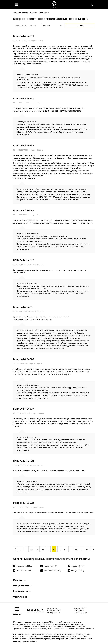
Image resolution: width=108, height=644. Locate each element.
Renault (27, 634)
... (26, 548)
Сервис (34, 13)
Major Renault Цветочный (80, 609)
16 (43, 548)
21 (71, 548)
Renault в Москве (21, 13)
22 (76, 548)
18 (54, 548)
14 (32, 548)
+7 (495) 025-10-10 (54, 612)
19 (60, 548)
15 (37, 548)
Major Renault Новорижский (54, 609)
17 (48, 548)
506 (87, 548)
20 (65, 548)
